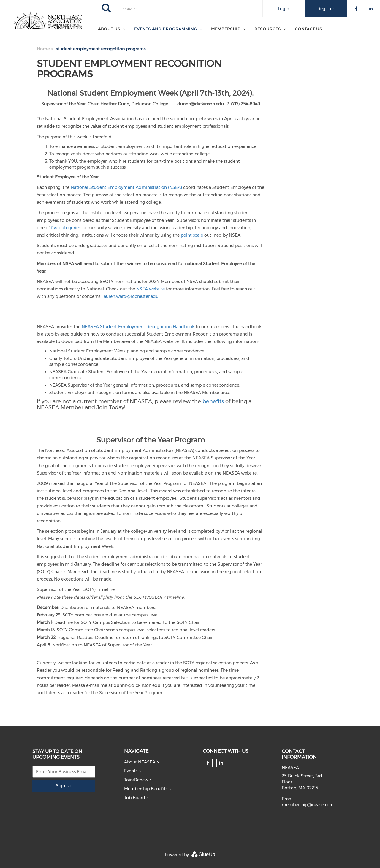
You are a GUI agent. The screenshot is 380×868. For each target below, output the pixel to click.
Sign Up (64, 786)
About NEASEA (140, 762)
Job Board (135, 798)
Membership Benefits (146, 789)
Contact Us (308, 29)
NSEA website (151, 289)
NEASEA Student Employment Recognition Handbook (138, 327)
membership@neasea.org (308, 805)
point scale (192, 235)
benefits (213, 401)
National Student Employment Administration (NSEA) (126, 187)
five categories (66, 228)
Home (43, 49)
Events (131, 771)
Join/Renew (136, 780)
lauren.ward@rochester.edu (130, 296)
